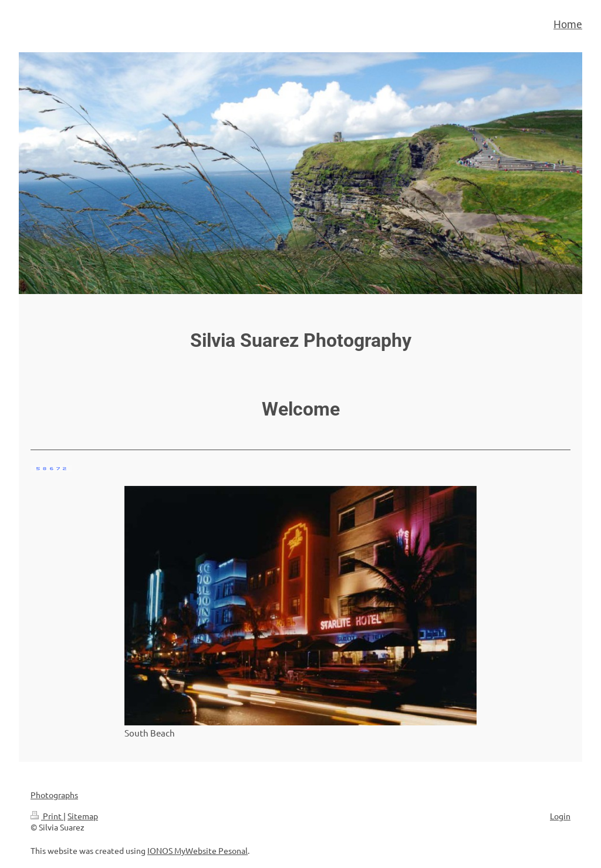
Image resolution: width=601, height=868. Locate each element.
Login (560, 816)
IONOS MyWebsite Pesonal (197, 850)
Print (47, 816)
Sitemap (83, 816)
